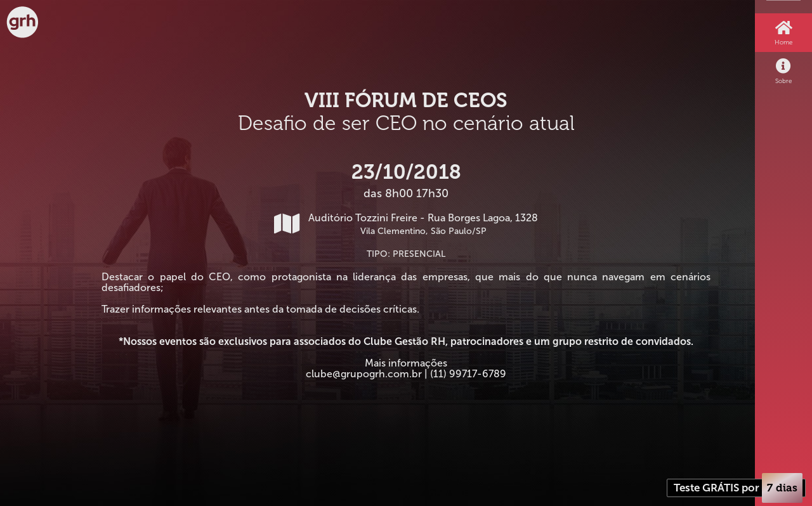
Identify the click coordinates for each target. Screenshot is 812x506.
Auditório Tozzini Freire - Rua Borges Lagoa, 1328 (406, 224)
